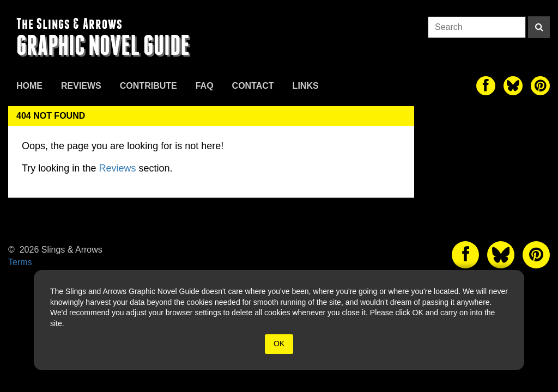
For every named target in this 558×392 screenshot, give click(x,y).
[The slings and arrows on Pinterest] (540, 86)
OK (279, 344)
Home (29, 86)
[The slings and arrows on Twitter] (513, 86)
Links (306, 86)
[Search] (539, 27)
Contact (253, 86)
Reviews (81, 86)
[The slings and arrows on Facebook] (486, 86)
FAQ (205, 86)
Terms (20, 262)
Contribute (148, 86)
